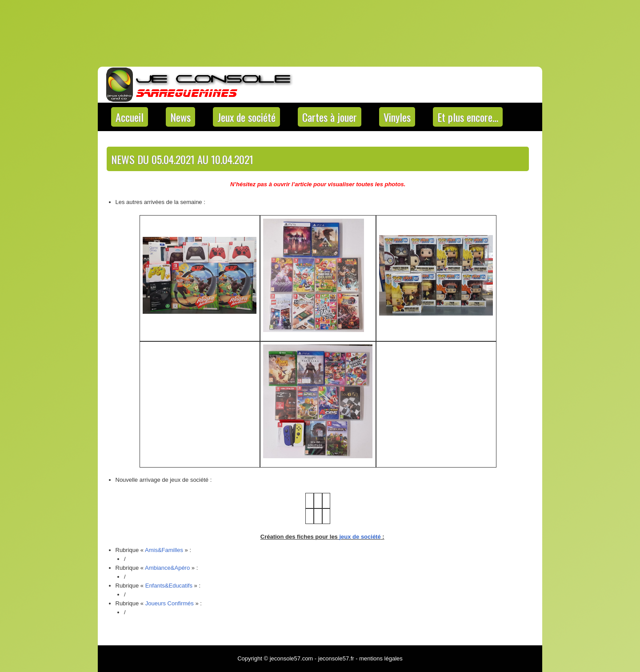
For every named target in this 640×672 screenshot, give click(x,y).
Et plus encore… (468, 117)
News (180, 117)
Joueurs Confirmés (170, 603)
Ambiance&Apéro (167, 568)
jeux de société (360, 537)
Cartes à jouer (330, 117)
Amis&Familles (164, 550)
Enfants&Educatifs (169, 586)
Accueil (130, 117)
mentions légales (381, 658)
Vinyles (397, 117)
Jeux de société (246, 117)
